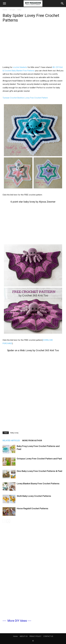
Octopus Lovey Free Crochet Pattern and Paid (39, 459)
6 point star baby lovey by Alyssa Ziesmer (33, 202)
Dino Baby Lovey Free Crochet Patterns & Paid (39, 471)
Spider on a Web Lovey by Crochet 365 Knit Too (33, 350)
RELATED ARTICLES (11, 441)
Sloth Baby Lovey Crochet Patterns (34, 496)
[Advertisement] (33, 46)
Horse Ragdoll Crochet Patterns (32, 508)
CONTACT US (48, 636)
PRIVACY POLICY (35, 636)
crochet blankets (20, 67)
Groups (12, 10)
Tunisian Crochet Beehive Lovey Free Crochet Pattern (25, 98)
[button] (4, 4)
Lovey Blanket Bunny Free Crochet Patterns (38, 484)
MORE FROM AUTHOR (32, 441)
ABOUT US (24, 636)
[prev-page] (4, 521)
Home (5, 10)
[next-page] (8, 521)
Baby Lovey (14, 433)
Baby (19, 10)
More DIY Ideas (17, 621)
